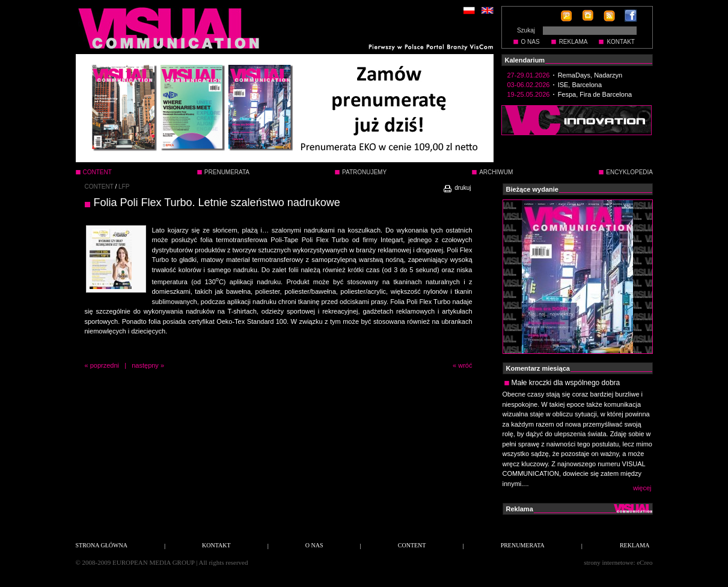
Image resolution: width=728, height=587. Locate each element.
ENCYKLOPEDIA (629, 172)
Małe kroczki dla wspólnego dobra (566, 383)
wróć (465, 365)
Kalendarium (525, 60)
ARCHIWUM (496, 172)
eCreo (644, 562)
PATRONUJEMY (364, 172)
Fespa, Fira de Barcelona (595, 94)
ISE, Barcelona (580, 85)
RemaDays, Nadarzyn (590, 75)
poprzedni (105, 365)
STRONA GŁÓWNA (102, 545)
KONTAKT (620, 42)
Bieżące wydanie (532, 189)
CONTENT (99, 187)
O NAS (531, 42)
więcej (642, 488)
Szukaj (526, 30)
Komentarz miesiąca (538, 368)
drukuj (457, 188)
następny (145, 365)
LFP (124, 187)
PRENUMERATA (227, 172)
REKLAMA (574, 42)
